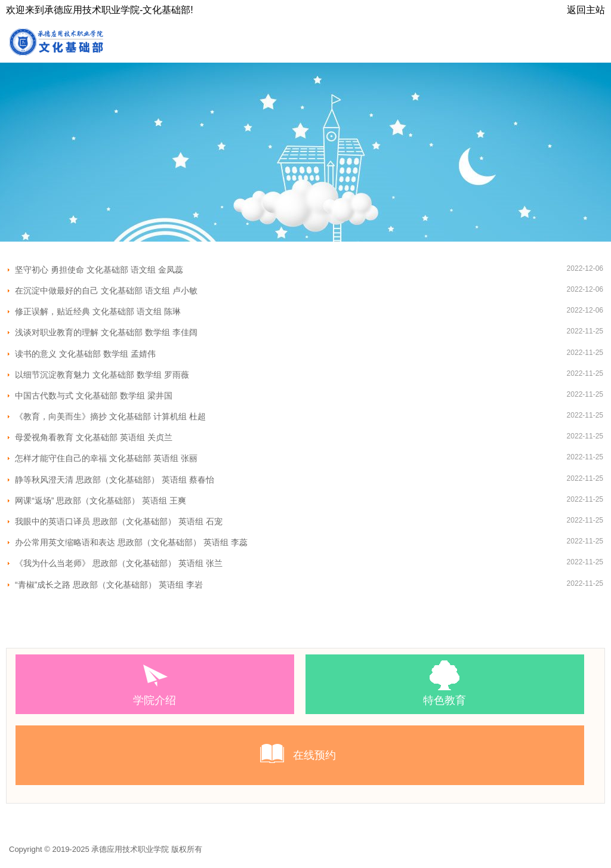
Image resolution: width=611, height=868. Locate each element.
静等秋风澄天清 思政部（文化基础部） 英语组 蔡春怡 (115, 480)
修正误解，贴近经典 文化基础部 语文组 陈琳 (98, 311)
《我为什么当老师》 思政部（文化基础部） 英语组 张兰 (119, 563)
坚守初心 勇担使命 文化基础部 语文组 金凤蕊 (99, 270)
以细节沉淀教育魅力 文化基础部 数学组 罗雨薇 (102, 375)
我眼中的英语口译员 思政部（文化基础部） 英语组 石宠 (119, 521)
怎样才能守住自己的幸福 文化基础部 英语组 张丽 (106, 458)
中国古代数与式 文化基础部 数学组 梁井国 (94, 396)
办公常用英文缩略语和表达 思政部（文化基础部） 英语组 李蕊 (131, 542)
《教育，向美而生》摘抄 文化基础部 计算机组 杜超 (110, 416)
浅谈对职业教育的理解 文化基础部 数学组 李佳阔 (106, 332)
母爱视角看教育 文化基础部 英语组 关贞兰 (94, 437)
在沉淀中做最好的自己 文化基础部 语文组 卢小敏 (106, 291)
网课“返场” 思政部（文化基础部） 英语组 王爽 (101, 501)
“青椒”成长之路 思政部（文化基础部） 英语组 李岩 (109, 585)
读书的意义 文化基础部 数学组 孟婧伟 (85, 354)
